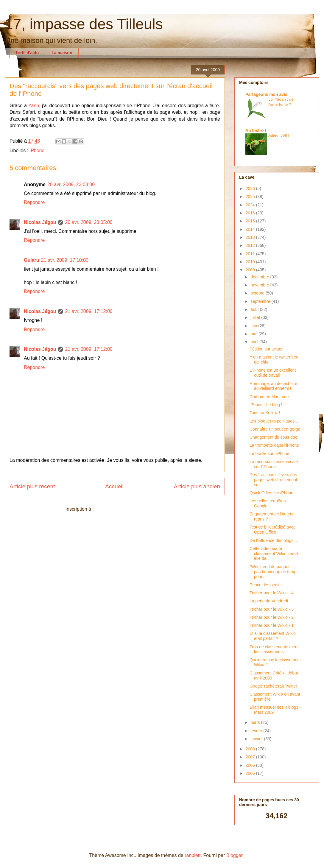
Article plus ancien (197, 486)
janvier (257, 739)
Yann (34, 106)
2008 (251, 749)
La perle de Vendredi (269, 601)
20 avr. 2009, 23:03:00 (71, 184)
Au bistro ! (256, 130)
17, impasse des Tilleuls (84, 24)
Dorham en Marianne (269, 397)
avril (255, 342)
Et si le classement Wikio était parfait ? (273, 636)
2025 (251, 197)
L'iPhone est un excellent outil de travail (273, 373)
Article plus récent (32, 486)
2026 (251, 188)
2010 (251, 262)
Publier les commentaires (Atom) (130, 509)
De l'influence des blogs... (273, 540)
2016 (251, 213)
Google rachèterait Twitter (273, 686)
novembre (260, 285)
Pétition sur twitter (266, 349)
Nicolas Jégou (40, 222)
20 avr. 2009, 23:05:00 (89, 222)
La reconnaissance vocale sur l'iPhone (274, 464)
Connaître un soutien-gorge (275, 429)
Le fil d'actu (27, 53)
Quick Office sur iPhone (271, 493)
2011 (251, 254)
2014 (251, 229)
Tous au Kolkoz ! (265, 413)
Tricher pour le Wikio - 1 (272, 625)
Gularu (32, 260)
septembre (261, 301)
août (255, 309)
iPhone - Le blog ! (266, 405)
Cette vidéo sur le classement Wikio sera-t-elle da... (275, 554)
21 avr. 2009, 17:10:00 (65, 260)
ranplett (193, 855)
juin (254, 326)
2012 (251, 245)
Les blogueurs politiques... (274, 421)
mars (256, 722)
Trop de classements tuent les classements (274, 649)
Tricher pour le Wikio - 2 (272, 617)
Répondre (34, 202)
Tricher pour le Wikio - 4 (272, 593)
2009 (251, 270)
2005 (251, 773)
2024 (251, 205)
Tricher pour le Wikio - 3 (272, 609)
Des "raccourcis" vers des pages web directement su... (273, 480)
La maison (62, 53)
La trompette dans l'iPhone (274, 445)
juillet (256, 317)
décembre (260, 277)
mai (254, 334)
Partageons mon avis (266, 94)
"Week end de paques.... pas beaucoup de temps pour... (274, 572)
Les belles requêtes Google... (268, 503)
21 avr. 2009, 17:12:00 (89, 311)
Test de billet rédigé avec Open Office (272, 530)
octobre (258, 293)
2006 (251, 765)
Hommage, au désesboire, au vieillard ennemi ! (274, 386)
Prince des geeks (265, 585)
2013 (251, 237)
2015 (251, 221)
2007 (251, 757)
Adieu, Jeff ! (279, 135)
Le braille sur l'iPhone (269, 454)
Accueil (114, 486)
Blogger (234, 855)
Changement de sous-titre (274, 437)
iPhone (37, 151)
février (257, 731)
